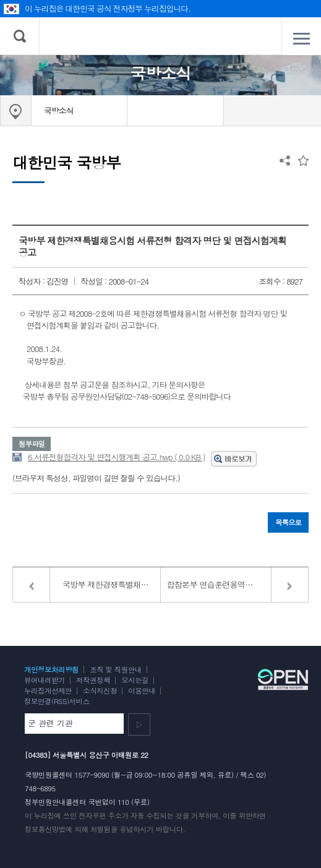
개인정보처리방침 (51, 669)
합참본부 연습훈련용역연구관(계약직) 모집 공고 (238, 584)
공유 (285, 161)
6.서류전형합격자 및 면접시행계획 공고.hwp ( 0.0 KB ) (116, 457)
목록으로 (288, 522)
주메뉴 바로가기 (0, 0)
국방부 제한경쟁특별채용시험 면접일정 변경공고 (112, 584)
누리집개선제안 (48, 690)
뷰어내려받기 (45, 680)
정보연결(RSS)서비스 (57, 701)
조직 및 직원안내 (116, 669)
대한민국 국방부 (160, 36)
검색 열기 (20, 36)
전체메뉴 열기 (301, 38)
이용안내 (142, 690)
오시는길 (135, 680)
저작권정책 (93, 680)
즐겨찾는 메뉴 (303, 161)
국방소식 (58, 110)
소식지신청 (100, 690)
